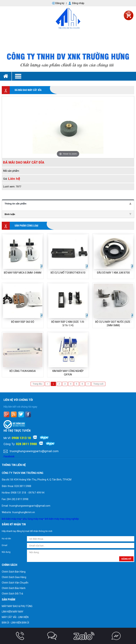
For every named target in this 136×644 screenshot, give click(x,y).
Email (5, 545)
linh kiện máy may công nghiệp (62, 519)
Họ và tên (6, 539)
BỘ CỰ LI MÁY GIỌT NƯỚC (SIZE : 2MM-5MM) (113, 324)
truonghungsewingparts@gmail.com (34, 451)
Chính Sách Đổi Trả (12, 594)
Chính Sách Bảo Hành (14, 588)
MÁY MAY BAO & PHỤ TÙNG (17, 606)
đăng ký (126, 559)
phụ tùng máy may (33, 519)
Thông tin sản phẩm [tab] (68, 204)
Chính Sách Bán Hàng (14, 572)
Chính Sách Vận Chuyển (15, 583)
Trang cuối (98, 384)
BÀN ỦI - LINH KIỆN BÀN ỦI (15, 623)
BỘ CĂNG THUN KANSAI (23, 371)
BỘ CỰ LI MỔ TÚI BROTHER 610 (68, 273)
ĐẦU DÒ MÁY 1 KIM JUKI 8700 (113, 273)
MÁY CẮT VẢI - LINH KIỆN (15, 617)
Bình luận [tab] (68, 214)
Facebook (9, 456)
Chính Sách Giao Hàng (14, 577)
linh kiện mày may (12, 519)
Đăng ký (60, 3)
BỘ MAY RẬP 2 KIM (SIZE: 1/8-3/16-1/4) (68, 324)
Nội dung (6, 552)
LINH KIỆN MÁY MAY (13, 612)
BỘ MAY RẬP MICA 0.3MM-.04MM (23, 273)
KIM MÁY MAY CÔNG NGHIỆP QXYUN (68, 373)
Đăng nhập (78, 3)
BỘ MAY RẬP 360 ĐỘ (23, 322)
